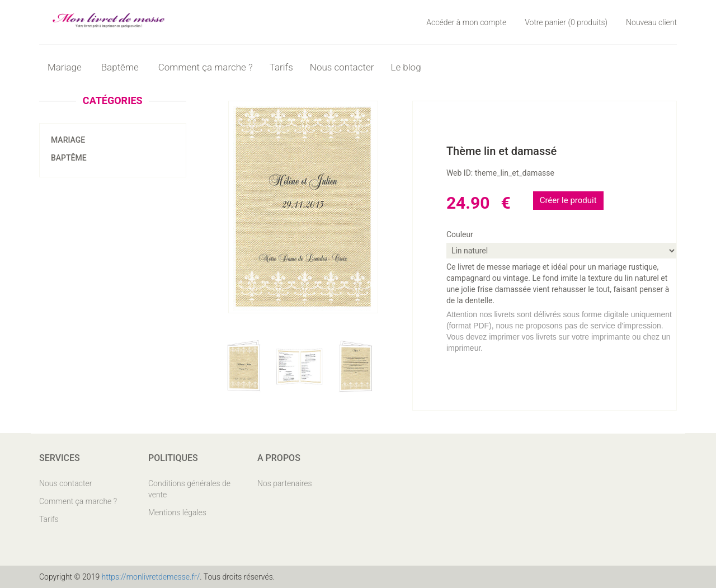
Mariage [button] (66, 67)
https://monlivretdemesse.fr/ (151, 577)
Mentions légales (177, 512)
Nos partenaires (285, 483)
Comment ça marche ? (206, 67)
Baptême (69, 158)
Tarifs (281, 67)
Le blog (406, 67)
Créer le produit (568, 200)
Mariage (68, 140)
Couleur (460, 234)
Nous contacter (342, 67)
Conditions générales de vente (189, 489)
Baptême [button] (121, 67)
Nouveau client (651, 22)
